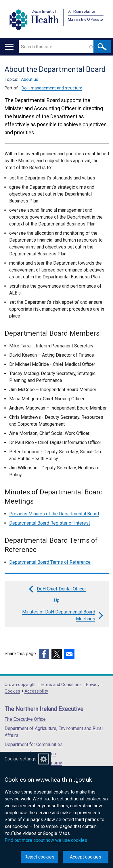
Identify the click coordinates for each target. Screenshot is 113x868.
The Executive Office (25, 719)
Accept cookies (86, 857)
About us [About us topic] (30, 79)
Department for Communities (34, 744)
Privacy (93, 685)
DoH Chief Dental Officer (57, 589)
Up (57, 600)
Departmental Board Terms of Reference (50, 562)
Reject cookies (39, 857)
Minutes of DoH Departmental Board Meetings (63, 615)
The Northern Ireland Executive (44, 709)
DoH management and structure (52, 88)
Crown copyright (20, 685)
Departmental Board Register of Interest (50, 523)
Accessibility (36, 691)
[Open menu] (9, 47)
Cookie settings (21, 759)
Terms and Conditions (61, 685)
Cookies (12, 691)
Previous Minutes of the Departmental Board (54, 514)
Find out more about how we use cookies (46, 840)
